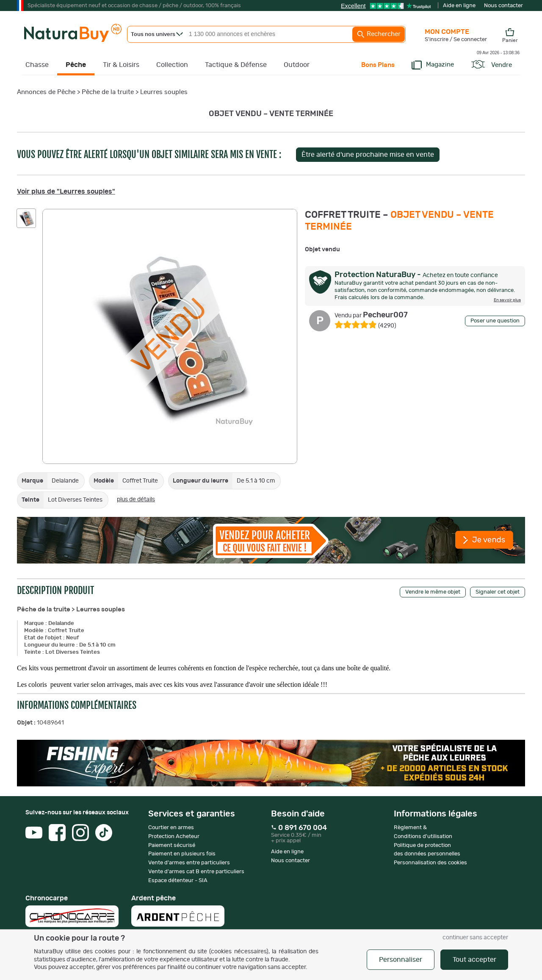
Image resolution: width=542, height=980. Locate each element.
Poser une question (495, 321)
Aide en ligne (459, 6)
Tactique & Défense (236, 65)
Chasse (37, 65)
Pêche (76, 65)
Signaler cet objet (498, 592)
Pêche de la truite (108, 92)
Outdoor (297, 65)
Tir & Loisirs (121, 65)
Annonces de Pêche (46, 92)
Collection (172, 65)
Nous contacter (503, 6)
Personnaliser (401, 960)
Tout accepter (474, 960)
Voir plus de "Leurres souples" (66, 192)
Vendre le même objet (433, 592)
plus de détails (136, 500)
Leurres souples (164, 92)
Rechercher (379, 34)
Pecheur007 (371, 315)
